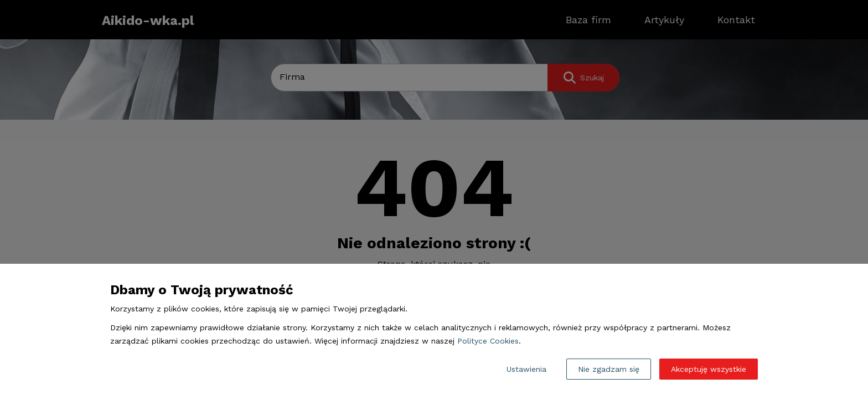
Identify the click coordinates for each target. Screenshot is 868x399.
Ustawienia (526, 369)
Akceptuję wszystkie (709, 369)
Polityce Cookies (488, 341)
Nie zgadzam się (609, 369)
